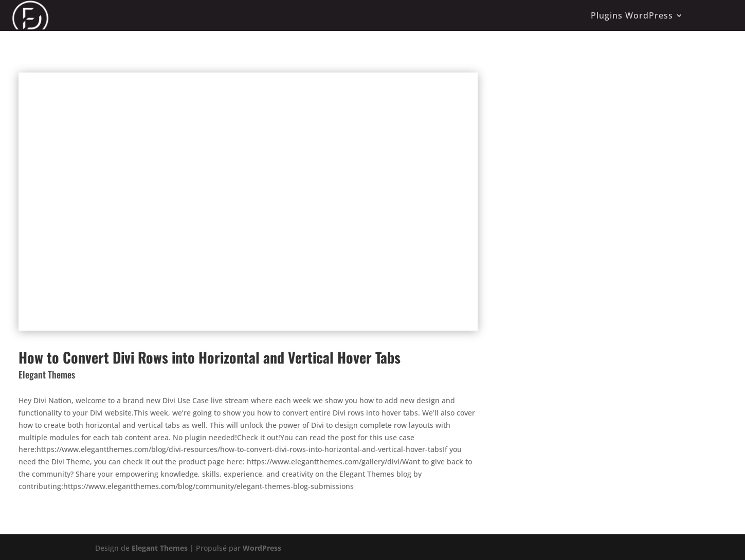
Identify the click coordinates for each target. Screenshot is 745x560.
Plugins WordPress (632, 15)
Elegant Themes (160, 548)
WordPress (262, 548)
